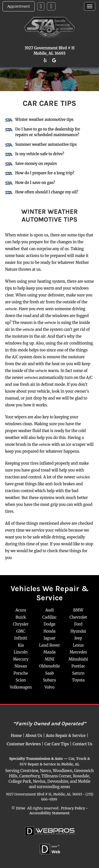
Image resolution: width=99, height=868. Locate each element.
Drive (21, 808)
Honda (50, 631)
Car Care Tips (57, 744)
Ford (78, 624)
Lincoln (21, 652)
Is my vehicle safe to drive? (40, 154)
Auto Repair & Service (66, 736)
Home (16, 736)
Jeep (78, 638)
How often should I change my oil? (47, 192)
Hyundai (78, 631)
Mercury (21, 659)
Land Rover (49, 645)
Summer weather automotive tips (46, 144)
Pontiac (78, 666)
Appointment (19, 6)
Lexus (78, 645)
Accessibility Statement (50, 813)
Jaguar (49, 638)
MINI (50, 659)
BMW (78, 610)
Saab (49, 673)
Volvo (50, 687)
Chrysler (21, 624)
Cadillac (50, 617)
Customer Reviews (24, 744)
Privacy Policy (73, 808)
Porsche (21, 673)
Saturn (78, 673)
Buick (21, 617)
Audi (50, 610)
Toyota (78, 680)
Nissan (21, 666)
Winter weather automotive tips (44, 119)
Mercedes (78, 652)
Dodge (50, 624)
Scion (21, 680)
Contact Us (83, 744)
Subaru (50, 680)
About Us (34, 736)
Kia (21, 645)
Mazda (49, 652)
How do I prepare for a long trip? (45, 173)
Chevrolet (78, 617)
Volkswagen (21, 687)
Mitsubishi (78, 659)
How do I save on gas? (35, 183)
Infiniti (21, 638)
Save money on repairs (36, 163)
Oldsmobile (50, 666)
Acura (21, 610)
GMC (21, 631)
